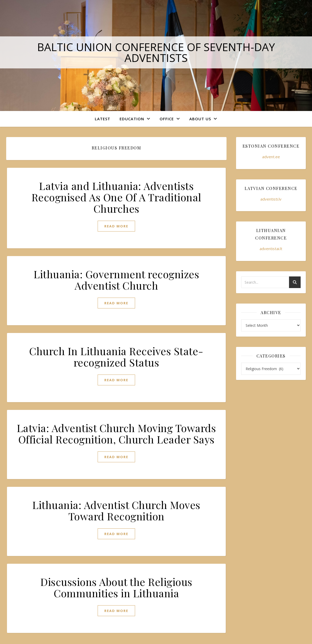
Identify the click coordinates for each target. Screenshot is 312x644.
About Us (200, 119)
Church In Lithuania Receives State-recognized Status (116, 357)
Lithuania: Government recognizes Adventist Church (116, 280)
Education (132, 119)
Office (167, 119)
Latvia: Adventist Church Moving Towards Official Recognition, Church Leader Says (116, 434)
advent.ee (271, 157)
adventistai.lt (271, 249)
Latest (103, 119)
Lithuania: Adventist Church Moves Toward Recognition (116, 510)
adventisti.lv (271, 199)
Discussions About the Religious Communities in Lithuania (116, 587)
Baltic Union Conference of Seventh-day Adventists (156, 52)
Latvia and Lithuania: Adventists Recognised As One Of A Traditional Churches (116, 197)
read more (116, 226)
